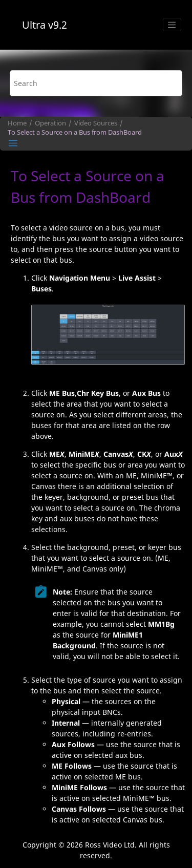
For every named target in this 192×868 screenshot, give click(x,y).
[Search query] (96, 83)
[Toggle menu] (172, 25)
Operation (50, 123)
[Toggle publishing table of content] (13, 143)
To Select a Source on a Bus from (75, 132)
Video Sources (96, 123)
